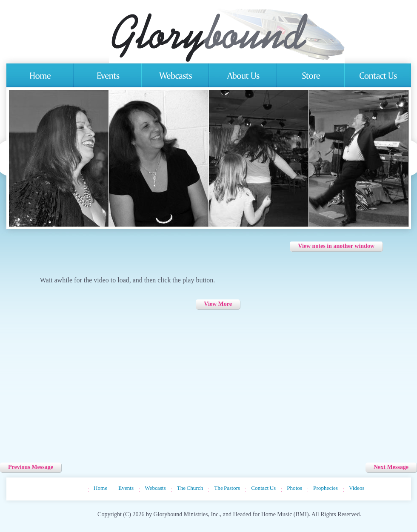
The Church (190, 488)
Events (126, 488)
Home (100, 488)
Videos (357, 488)
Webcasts (155, 488)
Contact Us (263, 488)
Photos (294, 488)
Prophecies (326, 488)
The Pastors (227, 488)
